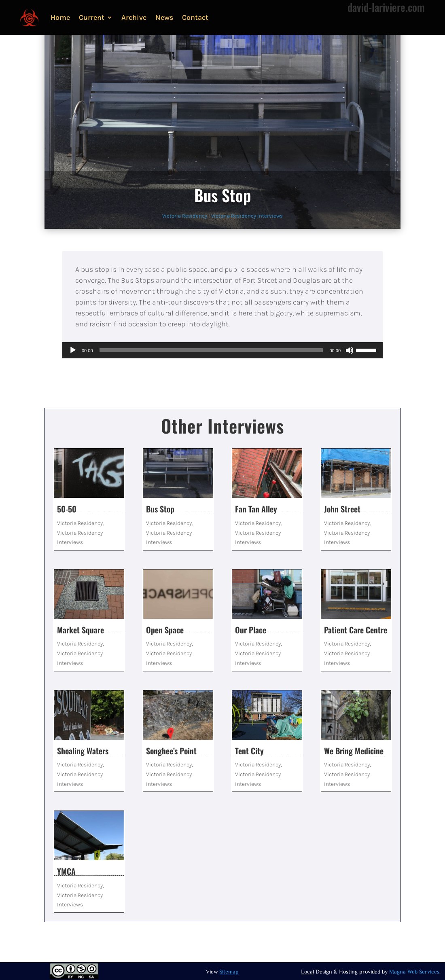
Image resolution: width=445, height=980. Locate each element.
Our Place (251, 630)
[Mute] (350, 350)
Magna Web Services (414, 972)
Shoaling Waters (83, 751)
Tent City (249, 751)
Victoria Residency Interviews (247, 216)
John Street (342, 509)
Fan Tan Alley (256, 509)
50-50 (67, 509)
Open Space (165, 630)
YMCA (66, 871)
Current (92, 17)
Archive (134, 17)
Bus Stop (160, 509)
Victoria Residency (185, 216)
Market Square (81, 630)
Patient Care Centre (356, 630)
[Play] (73, 350)
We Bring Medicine (354, 751)
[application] (222, 350)
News (164, 17)
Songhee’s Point (171, 751)
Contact (195, 17)
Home (60, 17)
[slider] (211, 350)
